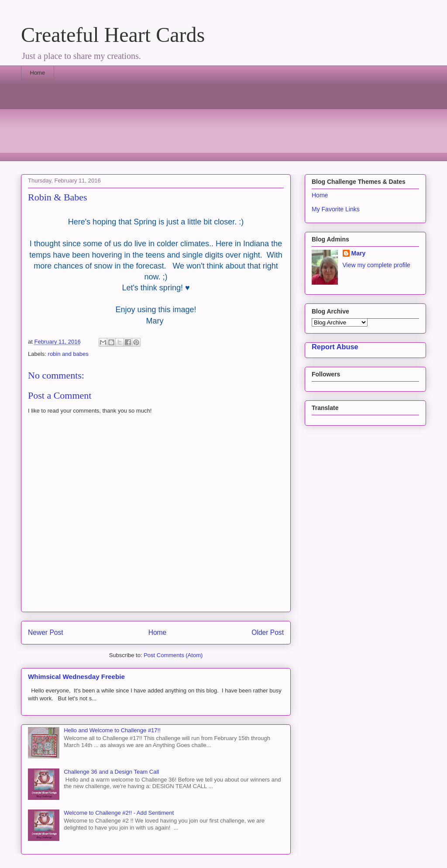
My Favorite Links (336, 209)
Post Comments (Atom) (173, 655)
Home (38, 73)
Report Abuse (335, 347)
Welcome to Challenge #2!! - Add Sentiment (119, 813)
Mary (359, 253)
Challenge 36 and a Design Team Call (111, 772)
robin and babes (68, 354)
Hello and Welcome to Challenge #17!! (112, 730)
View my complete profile (377, 265)
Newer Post (46, 632)
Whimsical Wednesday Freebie (76, 677)
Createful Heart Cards (113, 35)
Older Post (268, 632)
